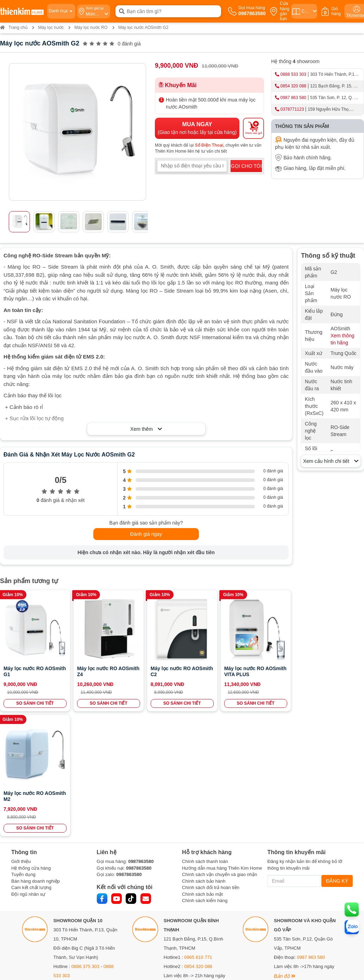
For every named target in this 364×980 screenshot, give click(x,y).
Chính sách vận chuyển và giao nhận (219, 750)
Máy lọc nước (51, 27)
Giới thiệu (21, 737)
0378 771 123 (92, 917)
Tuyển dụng (23, 750)
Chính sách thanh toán (205, 737)
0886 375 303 (86, 842)
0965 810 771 (198, 832)
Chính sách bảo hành (204, 756)
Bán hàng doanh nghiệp (36, 756)
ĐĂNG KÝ (337, 756)
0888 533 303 (293, 74)
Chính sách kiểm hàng (205, 776)
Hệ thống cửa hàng (31, 743)
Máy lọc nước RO (91, 27)
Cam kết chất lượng (31, 763)
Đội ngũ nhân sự (28, 769)
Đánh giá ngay (146, 534)
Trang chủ (14, 27)
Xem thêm (146, 429)
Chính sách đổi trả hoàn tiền (211, 763)
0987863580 (141, 737)
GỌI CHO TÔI (246, 166)
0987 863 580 (293, 98)
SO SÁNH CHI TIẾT (35, 703)
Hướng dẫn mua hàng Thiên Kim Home (222, 743)
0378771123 (292, 109)
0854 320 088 (293, 86)
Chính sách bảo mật (202, 769)
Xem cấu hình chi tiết (331, 461)
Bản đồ (64, 870)
